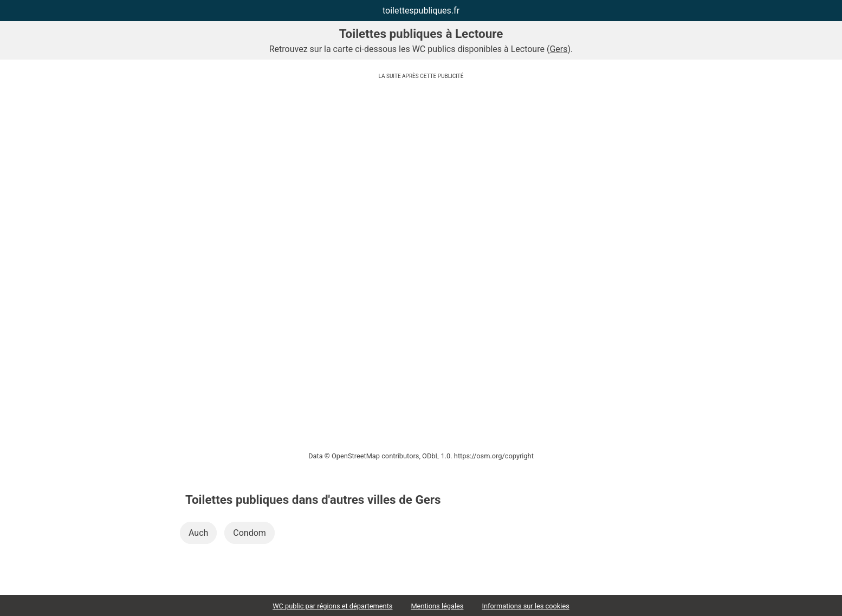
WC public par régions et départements (332, 606)
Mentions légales (437, 606)
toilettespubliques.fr (421, 11)
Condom (250, 533)
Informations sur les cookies (525, 606)
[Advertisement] (421, 160)
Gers (558, 49)
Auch (198, 533)
